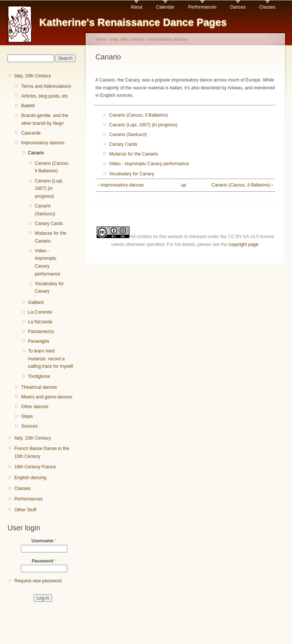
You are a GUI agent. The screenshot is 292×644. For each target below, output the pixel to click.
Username (44, 541)
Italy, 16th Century (33, 76)
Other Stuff (25, 510)
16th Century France (35, 467)
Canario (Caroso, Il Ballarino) (52, 167)
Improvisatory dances (43, 143)
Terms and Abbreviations (46, 86)
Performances (203, 7)
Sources (29, 426)
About (137, 7)
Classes (267, 7)
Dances (238, 7)
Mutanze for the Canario (51, 237)
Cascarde (31, 133)
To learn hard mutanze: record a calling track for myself (51, 359)
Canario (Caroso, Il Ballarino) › (242, 185)
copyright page (243, 244)
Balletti (28, 106)
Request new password (38, 581)
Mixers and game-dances (47, 397)
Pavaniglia (39, 341)
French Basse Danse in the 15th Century (42, 452)
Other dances (35, 407)
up (184, 185)
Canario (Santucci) (45, 210)
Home (101, 39)
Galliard (36, 302)
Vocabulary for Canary (49, 288)
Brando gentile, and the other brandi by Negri (45, 119)
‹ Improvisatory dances (121, 185)
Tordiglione (39, 376)
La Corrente (40, 312)
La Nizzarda (40, 322)
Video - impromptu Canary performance (48, 262)
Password (44, 561)
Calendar (165, 7)
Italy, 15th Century (33, 438)
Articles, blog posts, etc (44, 96)
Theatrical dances (39, 387)
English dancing (30, 478)
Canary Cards (49, 224)
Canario (36, 153)
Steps (27, 416)
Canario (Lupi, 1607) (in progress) (49, 189)
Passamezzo (41, 332)
